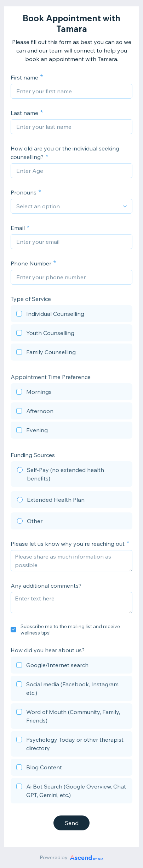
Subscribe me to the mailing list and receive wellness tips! (70, 630)
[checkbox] (71, 315)
